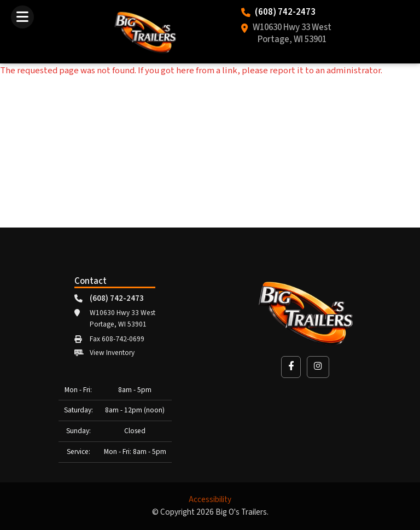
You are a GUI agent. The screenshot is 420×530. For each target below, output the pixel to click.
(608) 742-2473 (285, 13)
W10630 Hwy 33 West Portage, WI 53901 (292, 34)
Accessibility (210, 500)
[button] (291, 367)
